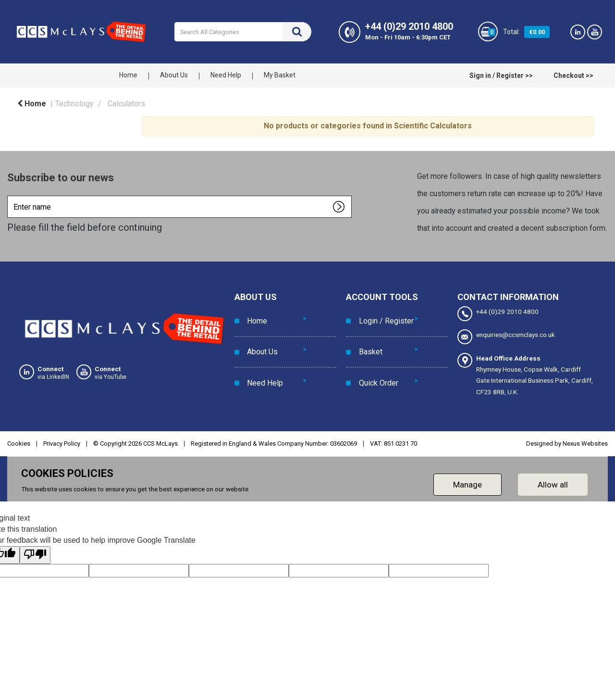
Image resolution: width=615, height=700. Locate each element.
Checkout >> (573, 75)
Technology (74, 104)
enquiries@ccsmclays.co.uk (506, 336)
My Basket (280, 75)
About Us (174, 75)
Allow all (553, 482)
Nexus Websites (585, 441)
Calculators (126, 104)
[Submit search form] (297, 32)
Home (128, 75)
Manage (467, 482)
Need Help (226, 75)
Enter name (10, 195)
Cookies (19, 441)
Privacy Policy (62, 441)
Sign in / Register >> (501, 75)
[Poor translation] (35, 552)
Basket (367, 338)
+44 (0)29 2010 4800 (498, 314)
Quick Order (375, 360)
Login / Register (383, 317)
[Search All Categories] (243, 32)
